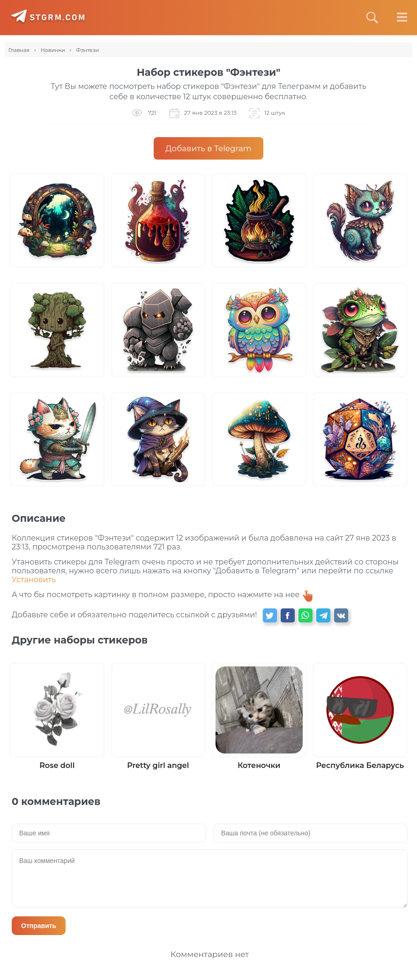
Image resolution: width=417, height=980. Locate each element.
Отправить (39, 926)
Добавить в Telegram (208, 148)
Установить (34, 580)
